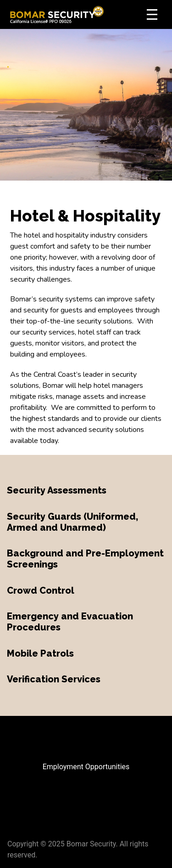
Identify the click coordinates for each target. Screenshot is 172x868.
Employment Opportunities (86, 767)
